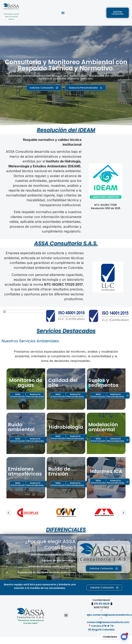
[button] (63, 13)
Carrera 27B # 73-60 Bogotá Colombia (101, 628)
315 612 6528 (102, 604)
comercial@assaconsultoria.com (108, 622)
